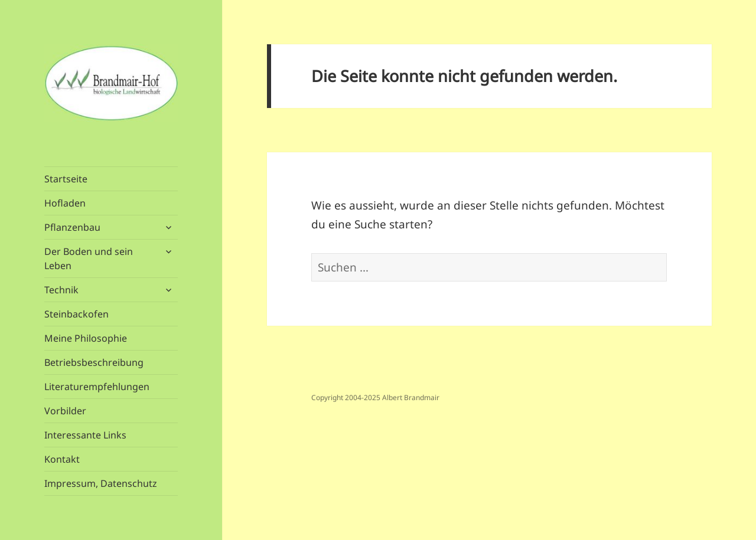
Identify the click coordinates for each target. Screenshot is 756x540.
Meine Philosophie (86, 338)
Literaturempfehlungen (97, 387)
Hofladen (65, 203)
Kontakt (62, 459)
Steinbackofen (76, 314)
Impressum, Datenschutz (101, 483)
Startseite (66, 179)
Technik (61, 290)
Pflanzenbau (72, 227)
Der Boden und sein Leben (89, 258)
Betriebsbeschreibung (94, 362)
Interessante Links (85, 435)
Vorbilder (65, 411)
